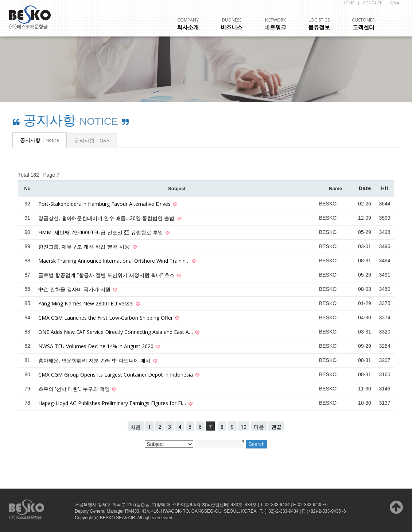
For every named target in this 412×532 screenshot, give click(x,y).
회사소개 (188, 24)
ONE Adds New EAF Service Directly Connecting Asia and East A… (116, 332)
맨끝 (276, 427)
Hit (385, 189)
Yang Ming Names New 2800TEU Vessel (87, 304)
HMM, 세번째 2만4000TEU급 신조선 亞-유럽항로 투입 (101, 233)
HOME (348, 3)
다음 (259, 427)
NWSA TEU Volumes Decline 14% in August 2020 (97, 346)
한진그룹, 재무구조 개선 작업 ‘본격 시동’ (85, 247)
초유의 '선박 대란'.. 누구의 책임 (75, 389)
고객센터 (363, 24)
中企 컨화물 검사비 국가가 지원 (75, 290)
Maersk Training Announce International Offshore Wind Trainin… (115, 261)
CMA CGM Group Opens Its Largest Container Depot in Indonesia (116, 375)
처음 (136, 427)
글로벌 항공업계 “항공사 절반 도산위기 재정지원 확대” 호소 (107, 275)
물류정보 (319, 24)
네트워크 (275, 24)
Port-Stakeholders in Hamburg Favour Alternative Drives (105, 204)
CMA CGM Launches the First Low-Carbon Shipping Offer (106, 318)
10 (244, 427)
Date (365, 189)
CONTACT (372, 3)
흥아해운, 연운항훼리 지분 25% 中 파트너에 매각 (95, 361)
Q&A (395, 3)
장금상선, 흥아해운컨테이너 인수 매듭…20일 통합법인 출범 (107, 218)
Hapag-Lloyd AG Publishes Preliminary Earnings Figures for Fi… (113, 403)
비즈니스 (232, 24)
